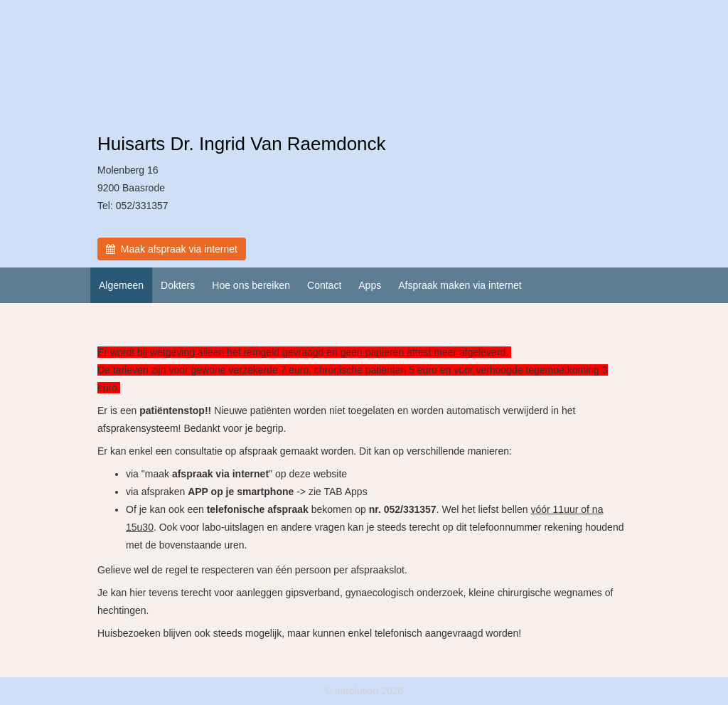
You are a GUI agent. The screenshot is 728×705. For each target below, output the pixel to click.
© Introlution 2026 (364, 691)
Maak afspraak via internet (172, 249)
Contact (324, 285)
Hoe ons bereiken (251, 285)
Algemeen (121, 285)
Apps (370, 285)
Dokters (178, 285)
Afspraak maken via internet (460, 285)
